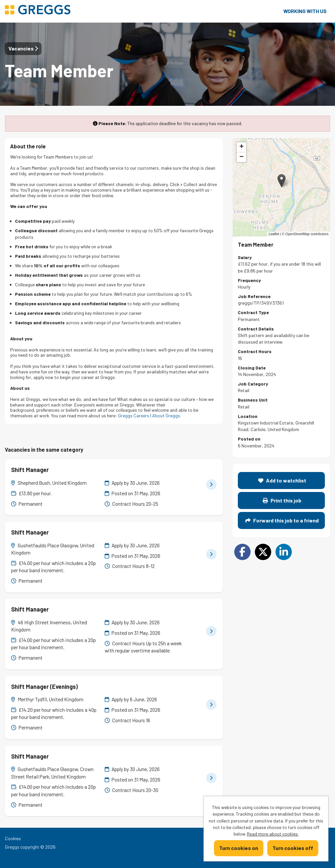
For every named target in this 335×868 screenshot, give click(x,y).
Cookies (13, 838)
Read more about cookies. (273, 834)
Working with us (305, 11)
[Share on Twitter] (263, 552)
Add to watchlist (282, 480)
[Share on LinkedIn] (284, 552)
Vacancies (23, 48)
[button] (282, 181)
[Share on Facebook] (242, 552)
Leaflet (274, 234)
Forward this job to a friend (282, 520)
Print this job (282, 500)
